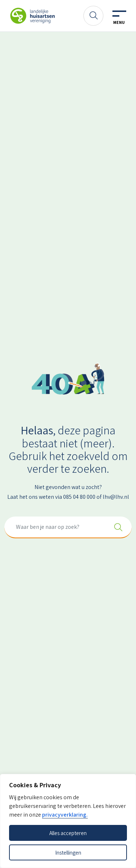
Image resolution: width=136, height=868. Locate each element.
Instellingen (68, 852)
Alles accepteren (68, 833)
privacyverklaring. (65, 815)
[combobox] (68, 527)
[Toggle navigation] (119, 18)
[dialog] (68, 821)
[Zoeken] (93, 16)
